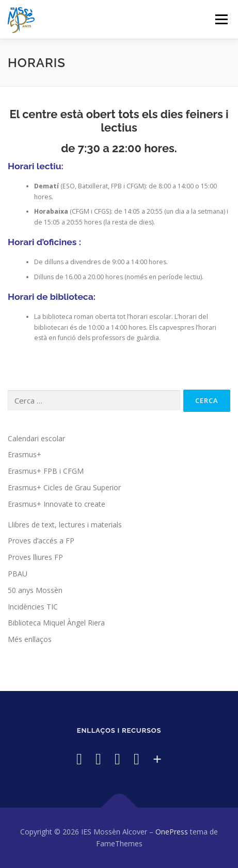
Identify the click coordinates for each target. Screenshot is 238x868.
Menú (221, 19)
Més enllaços (30, 639)
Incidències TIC (33, 607)
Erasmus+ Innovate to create (57, 504)
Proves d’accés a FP (41, 541)
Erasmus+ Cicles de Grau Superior (64, 487)
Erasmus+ (25, 454)
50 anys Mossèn (35, 590)
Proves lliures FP (35, 557)
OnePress (172, 832)
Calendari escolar (36, 438)
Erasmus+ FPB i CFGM (46, 471)
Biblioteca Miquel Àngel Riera (56, 623)
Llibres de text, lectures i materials (65, 525)
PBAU (18, 574)
